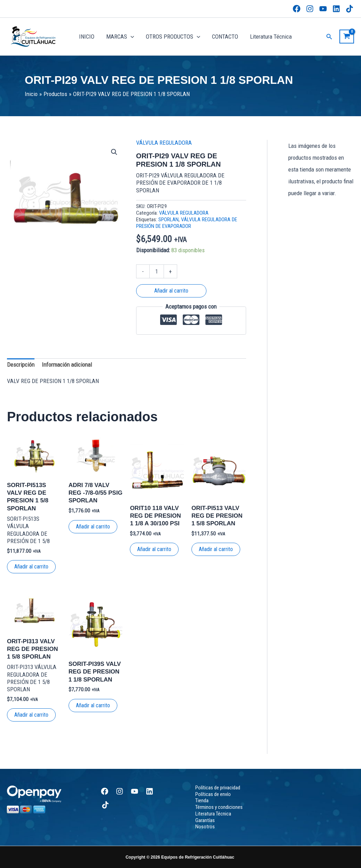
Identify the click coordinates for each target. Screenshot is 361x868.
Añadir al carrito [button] (31, 567)
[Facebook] (297, 9)
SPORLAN (168, 220)
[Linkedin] (336, 9)
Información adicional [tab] (67, 365)
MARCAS (120, 37)
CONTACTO (225, 37)
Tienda (202, 801)
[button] (131, 37)
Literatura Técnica (271, 37)
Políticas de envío (213, 794)
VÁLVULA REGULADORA (164, 143)
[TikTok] (350, 9)
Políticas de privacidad (218, 788)
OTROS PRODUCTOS (173, 37)
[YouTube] (323, 9)
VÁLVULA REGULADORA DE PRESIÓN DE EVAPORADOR (187, 223)
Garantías (205, 820)
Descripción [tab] (21, 365)
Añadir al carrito (171, 291)
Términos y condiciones (219, 807)
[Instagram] (310, 9)
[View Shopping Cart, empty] (347, 37)
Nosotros (205, 827)
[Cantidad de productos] (157, 271)
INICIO (87, 37)
